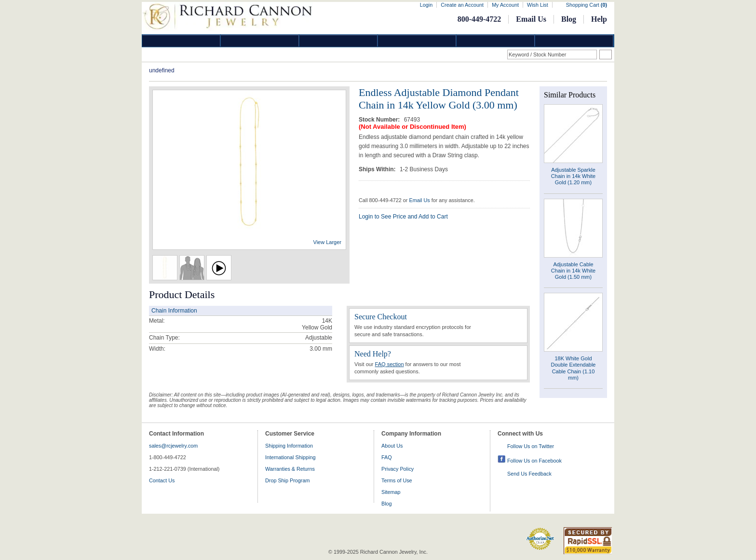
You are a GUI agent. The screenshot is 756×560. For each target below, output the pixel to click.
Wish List (538, 5)
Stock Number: (380, 120)
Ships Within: (378, 169)
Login (426, 5)
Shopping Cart (587, 5)
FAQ (387, 457)
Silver (338, 41)
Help (599, 19)
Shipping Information (289, 446)
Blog (569, 19)
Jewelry (417, 41)
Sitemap (391, 492)
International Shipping (290, 457)
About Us (392, 446)
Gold (260, 41)
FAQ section (390, 364)
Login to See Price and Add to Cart (403, 217)
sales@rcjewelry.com (173, 446)
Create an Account (462, 5)
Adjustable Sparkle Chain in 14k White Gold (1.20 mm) (573, 176)
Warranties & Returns (290, 469)
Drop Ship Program (287, 480)
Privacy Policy (398, 469)
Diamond (181, 41)
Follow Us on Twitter (531, 446)
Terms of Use (397, 480)
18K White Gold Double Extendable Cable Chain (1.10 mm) (574, 368)
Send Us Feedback (529, 474)
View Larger (328, 242)
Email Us (531, 19)
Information (496, 41)
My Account (505, 5)
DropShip (574, 41)
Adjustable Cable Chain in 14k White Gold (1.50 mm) (573, 271)
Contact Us (162, 480)
